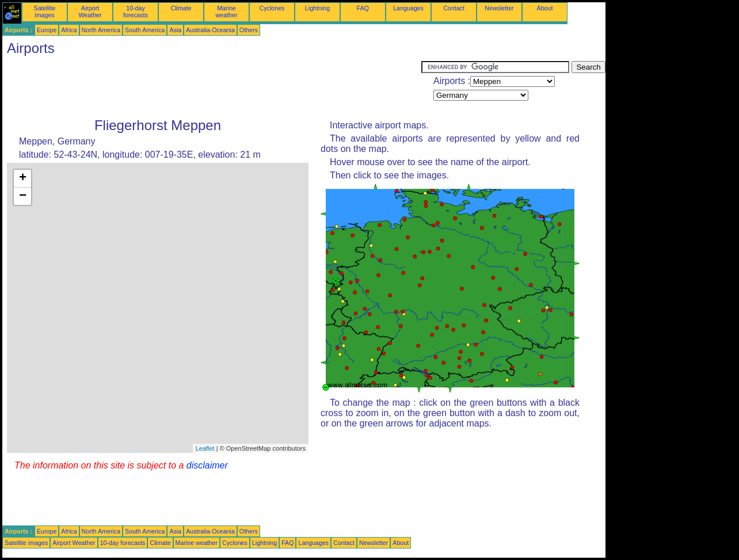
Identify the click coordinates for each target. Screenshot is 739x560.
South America (145, 30)
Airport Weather (90, 12)
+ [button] (23, 178)
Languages (408, 8)
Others (249, 30)
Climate (181, 8)
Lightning (317, 8)
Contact (454, 8)
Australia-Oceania (210, 30)
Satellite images (45, 12)
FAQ (363, 8)
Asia (175, 30)
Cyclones (272, 8)
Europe (47, 30)
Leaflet (205, 448)
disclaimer (207, 465)
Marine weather (227, 12)
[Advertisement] (212, 87)
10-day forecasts (136, 12)
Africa (69, 30)
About (545, 8)
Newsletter (499, 8)
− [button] (23, 196)
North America (101, 30)
